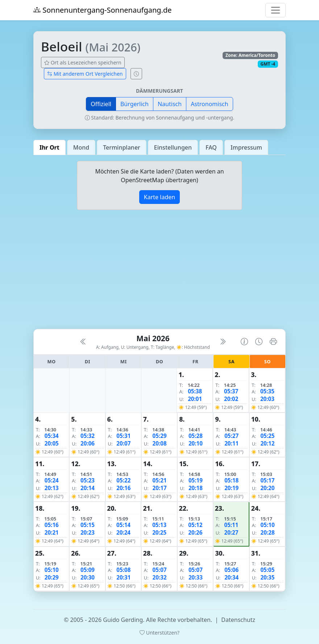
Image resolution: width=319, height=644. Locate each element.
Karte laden (159, 197)
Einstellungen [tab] (173, 147)
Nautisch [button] (170, 104)
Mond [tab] (81, 147)
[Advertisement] (159, 272)
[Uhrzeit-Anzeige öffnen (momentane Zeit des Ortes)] (136, 74)
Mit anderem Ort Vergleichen (85, 74)
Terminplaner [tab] (122, 147)
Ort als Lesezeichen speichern (83, 62)
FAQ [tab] (211, 147)
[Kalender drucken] (273, 342)
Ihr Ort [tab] (49, 147)
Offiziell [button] (101, 104)
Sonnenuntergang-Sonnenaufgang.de (103, 10)
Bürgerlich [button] (134, 104)
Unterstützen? (159, 633)
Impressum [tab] (246, 147)
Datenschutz (238, 620)
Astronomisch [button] (210, 104)
